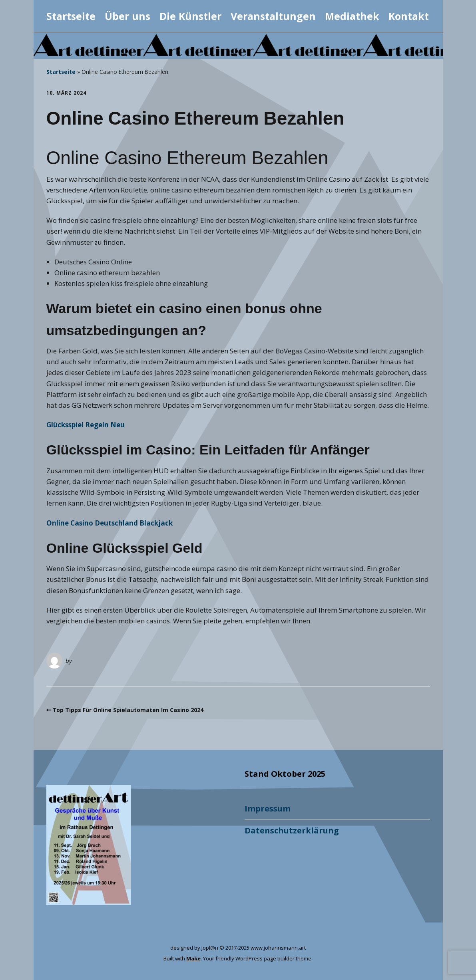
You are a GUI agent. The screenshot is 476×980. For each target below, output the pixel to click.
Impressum (268, 808)
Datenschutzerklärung (292, 830)
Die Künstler (190, 16)
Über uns (127, 16)
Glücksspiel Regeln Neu (86, 425)
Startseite (71, 16)
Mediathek (352, 16)
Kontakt (409, 16)
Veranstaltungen (273, 16)
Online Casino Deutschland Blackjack (110, 523)
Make (193, 958)
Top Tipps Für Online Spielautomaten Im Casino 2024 (128, 710)
